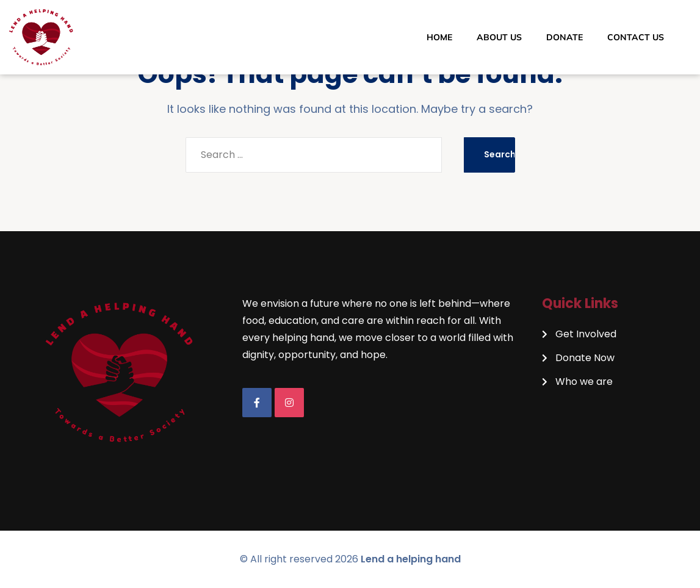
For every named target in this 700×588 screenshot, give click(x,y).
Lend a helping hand (411, 559)
